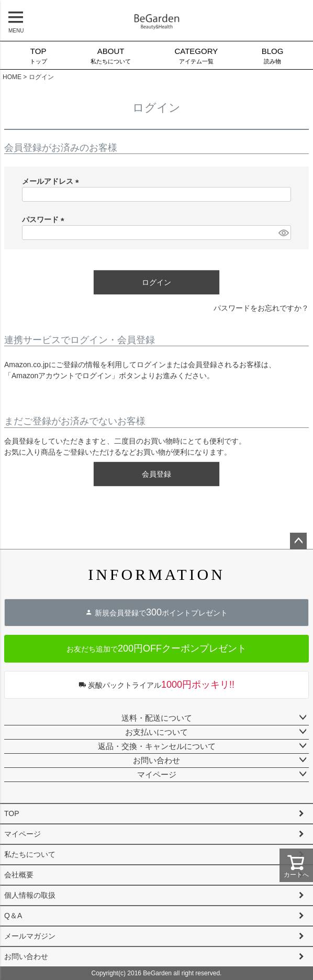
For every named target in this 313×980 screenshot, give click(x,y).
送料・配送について (157, 718)
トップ (38, 55)
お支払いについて (156, 732)
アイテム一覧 (196, 55)
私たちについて (110, 55)
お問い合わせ (156, 760)
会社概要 (19, 875)
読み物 (272, 55)
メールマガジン (30, 936)
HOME (12, 77)
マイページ (157, 774)
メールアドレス (52, 181)
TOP (12, 813)
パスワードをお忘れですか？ (261, 308)
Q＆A (13, 916)
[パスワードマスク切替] (283, 233)
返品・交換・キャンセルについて (157, 746)
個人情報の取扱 (30, 895)
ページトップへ (298, 541)
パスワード (45, 219)
